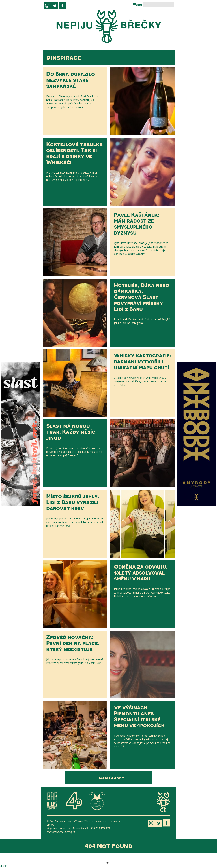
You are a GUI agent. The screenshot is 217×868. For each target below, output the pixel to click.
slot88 (4, 866)
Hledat (137, 5)
